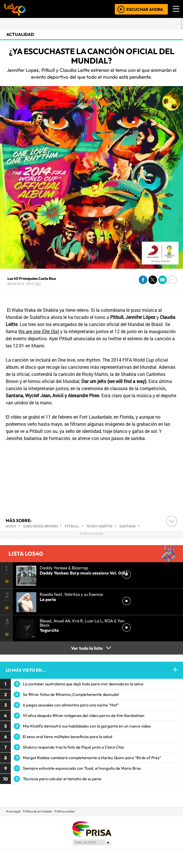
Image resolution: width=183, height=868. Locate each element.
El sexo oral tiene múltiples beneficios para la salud (68, 737)
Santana (127, 526)
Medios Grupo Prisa (92, 842)
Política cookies (65, 811)
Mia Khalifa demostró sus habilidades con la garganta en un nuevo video (87, 726)
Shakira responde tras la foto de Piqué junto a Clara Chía (73, 747)
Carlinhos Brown (41, 526)
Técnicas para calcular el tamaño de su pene (62, 779)
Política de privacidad (37, 811)
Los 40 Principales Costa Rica (32, 278)
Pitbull (72, 526)
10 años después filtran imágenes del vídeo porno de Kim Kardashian (84, 716)
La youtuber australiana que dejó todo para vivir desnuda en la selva (83, 684)
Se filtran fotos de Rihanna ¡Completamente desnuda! (71, 694)
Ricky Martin (99, 526)
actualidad (20, 34)
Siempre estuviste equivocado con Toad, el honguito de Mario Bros (82, 768)
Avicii (11, 526)
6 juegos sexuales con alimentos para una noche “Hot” (71, 705)
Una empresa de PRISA (92, 829)
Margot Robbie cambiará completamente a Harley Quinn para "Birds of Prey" (92, 758)
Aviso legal (13, 811)
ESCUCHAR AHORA (145, 9)
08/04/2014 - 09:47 (24, 284)
